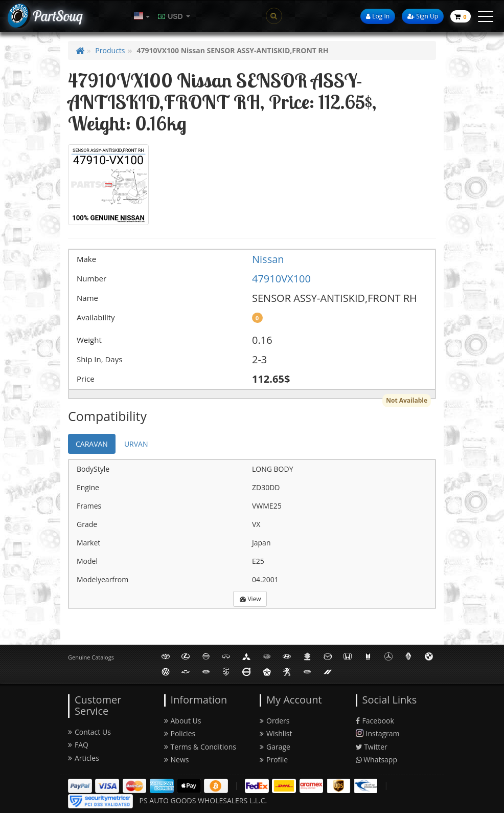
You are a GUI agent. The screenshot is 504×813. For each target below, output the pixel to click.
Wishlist (276, 733)
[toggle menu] (486, 16)
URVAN (136, 444)
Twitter (372, 747)
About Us (183, 721)
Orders (274, 721)
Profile (274, 760)
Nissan (268, 259)
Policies (180, 733)
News (177, 760)
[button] (142, 16)
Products (110, 50)
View (250, 599)
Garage (275, 747)
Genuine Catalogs (91, 657)
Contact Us (89, 732)
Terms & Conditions (200, 747)
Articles (84, 758)
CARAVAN (92, 444)
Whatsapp (377, 760)
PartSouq (57, 16)
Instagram (378, 733)
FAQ (78, 745)
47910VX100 (281, 279)
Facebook (375, 721)
